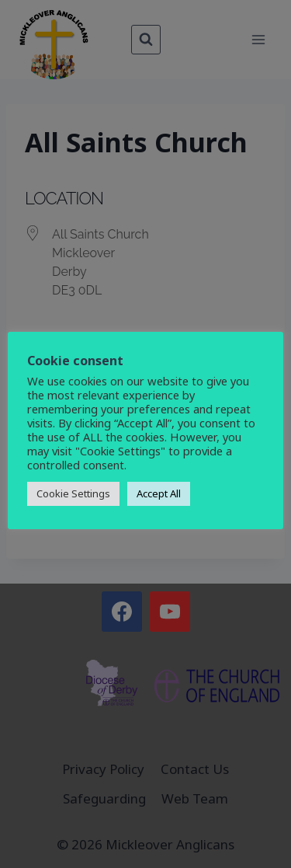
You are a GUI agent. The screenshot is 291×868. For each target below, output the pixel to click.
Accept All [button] (159, 493)
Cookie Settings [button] (73, 493)
